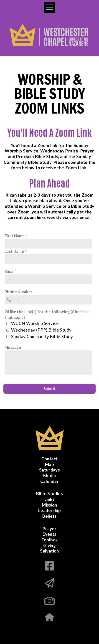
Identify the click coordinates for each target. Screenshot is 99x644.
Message (13, 347)
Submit (49, 389)
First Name (15, 236)
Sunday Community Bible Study (42, 336)
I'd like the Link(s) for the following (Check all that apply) (47, 314)
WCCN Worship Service (35, 323)
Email (9, 271)
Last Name (14, 251)
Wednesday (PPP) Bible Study (41, 330)
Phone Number (19, 292)
